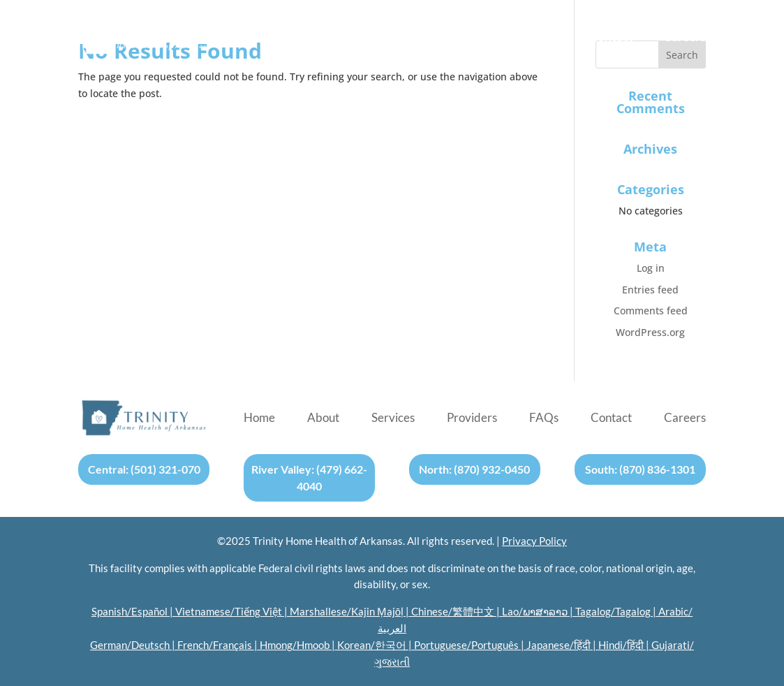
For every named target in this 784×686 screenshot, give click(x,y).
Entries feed (650, 290)
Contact (611, 38)
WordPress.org (650, 332)
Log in (651, 268)
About (324, 38)
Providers (473, 38)
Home (260, 38)
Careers (685, 38)
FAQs (544, 38)
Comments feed (651, 311)
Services (394, 38)
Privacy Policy (534, 541)
